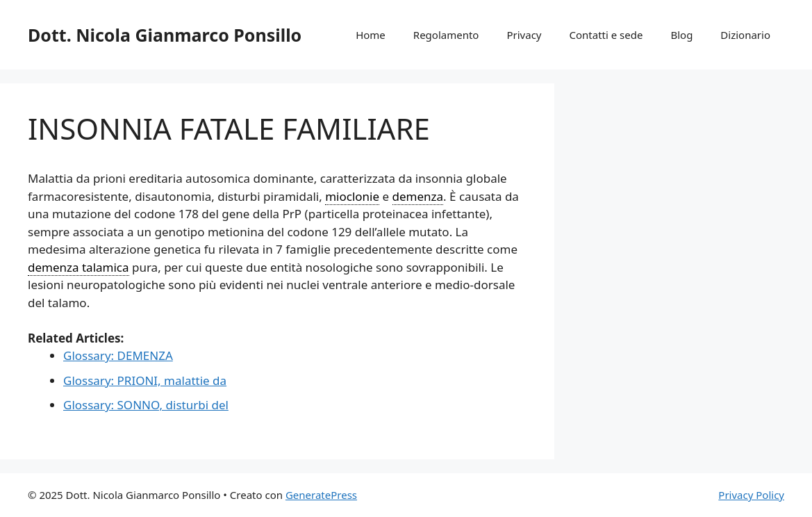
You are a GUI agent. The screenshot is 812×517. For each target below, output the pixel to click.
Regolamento (446, 35)
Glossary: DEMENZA (118, 355)
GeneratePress (321, 495)
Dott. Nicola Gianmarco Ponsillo (165, 35)
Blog (681, 35)
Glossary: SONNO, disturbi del (146, 405)
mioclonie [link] (352, 196)
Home (371, 35)
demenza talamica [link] (78, 267)
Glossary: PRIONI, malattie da (145, 380)
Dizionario (745, 35)
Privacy (524, 35)
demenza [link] (418, 196)
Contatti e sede (606, 35)
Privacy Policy (751, 495)
